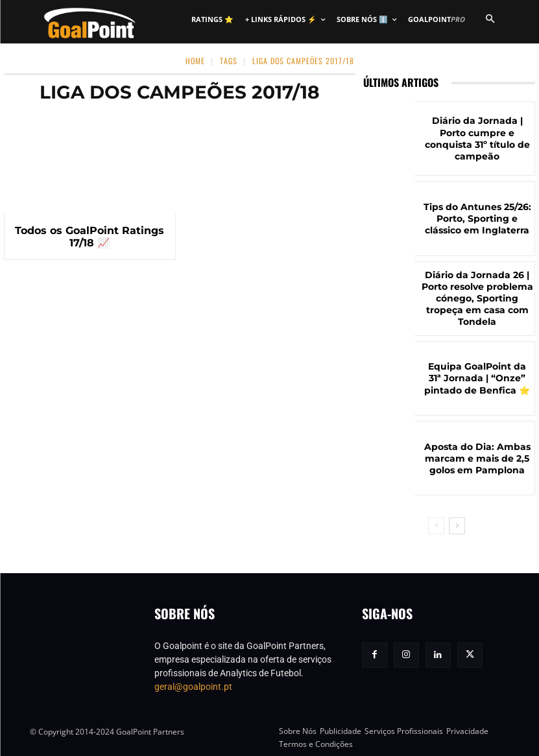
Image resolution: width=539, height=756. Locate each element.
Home (195, 61)
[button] (490, 19)
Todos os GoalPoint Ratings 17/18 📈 (90, 236)
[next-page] (457, 526)
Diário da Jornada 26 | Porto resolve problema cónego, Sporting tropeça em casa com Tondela (477, 299)
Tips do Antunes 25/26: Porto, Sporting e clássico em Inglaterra (477, 219)
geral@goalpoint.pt (193, 687)
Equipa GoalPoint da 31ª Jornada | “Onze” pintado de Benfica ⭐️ (477, 378)
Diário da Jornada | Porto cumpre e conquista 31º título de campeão (477, 138)
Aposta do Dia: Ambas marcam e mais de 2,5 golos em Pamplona (477, 458)
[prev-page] (436, 526)
